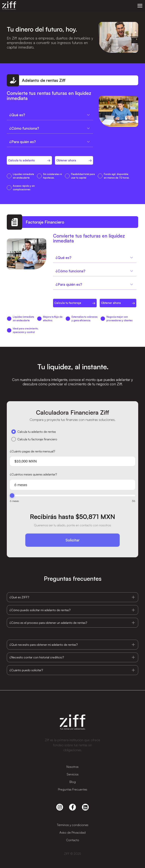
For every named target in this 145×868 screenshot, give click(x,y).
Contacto (73, 840)
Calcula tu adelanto (21, 160)
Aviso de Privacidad (72, 832)
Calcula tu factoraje (68, 303)
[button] (140, 6)
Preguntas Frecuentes (73, 789)
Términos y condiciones (73, 825)
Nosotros (72, 767)
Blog (73, 782)
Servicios (73, 774)
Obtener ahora (66, 160)
